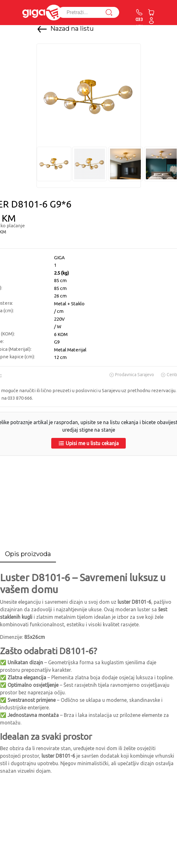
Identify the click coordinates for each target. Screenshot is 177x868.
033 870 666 (139, 23)
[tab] (28, 554)
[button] (151, 20)
